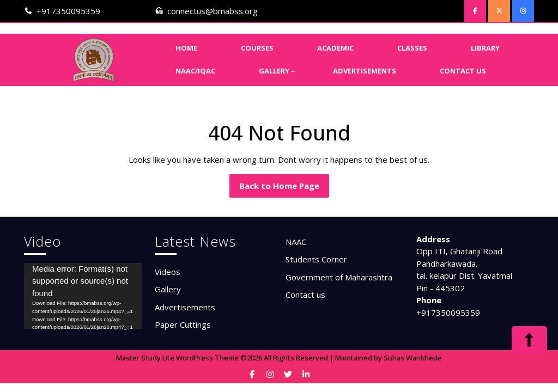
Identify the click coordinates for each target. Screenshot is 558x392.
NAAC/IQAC (195, 71)
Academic (335, 48)
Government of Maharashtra (339, 277)
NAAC (296, 242)
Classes (412, 48)
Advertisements (365, 71)
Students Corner (316, 259)
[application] (83, 296)
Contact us (305, 295)
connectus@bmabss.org (213, 11)
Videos (168, 272)
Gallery (274, 71)
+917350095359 (68, 11)
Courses (257, 48)
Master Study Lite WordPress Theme (177, 358)
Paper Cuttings (183, 324)
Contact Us (463, 71)
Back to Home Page (284, 188)
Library (485, 48)
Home (186, 48)
